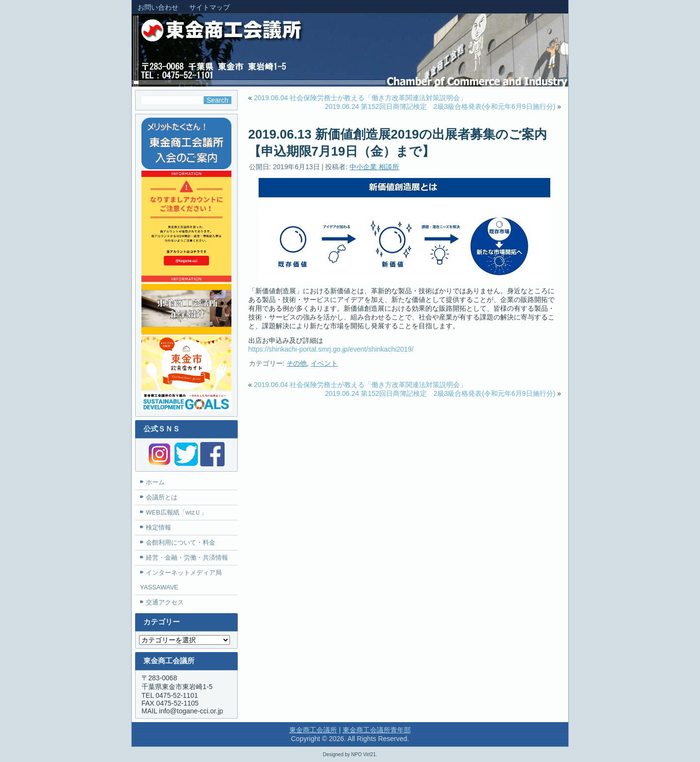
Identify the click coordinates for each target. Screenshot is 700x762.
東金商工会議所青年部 (377, 730)
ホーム (155, 482)
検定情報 (158, 527)
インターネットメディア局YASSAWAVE (181, 580)
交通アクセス (165, 602)
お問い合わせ (158, 7)
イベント (324, 363)
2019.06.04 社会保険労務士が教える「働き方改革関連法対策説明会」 (360, 98)
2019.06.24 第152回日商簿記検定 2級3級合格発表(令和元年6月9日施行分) (440, 106)
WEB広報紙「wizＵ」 (176, 512)
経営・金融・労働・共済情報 (187, 558)
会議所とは (162, 497)
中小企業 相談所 (374, 167)
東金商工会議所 (313, 730)
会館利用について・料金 (181, 542)
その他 (297, 363)
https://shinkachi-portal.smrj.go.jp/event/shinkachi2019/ (331, 349)
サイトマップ (210, 7)
